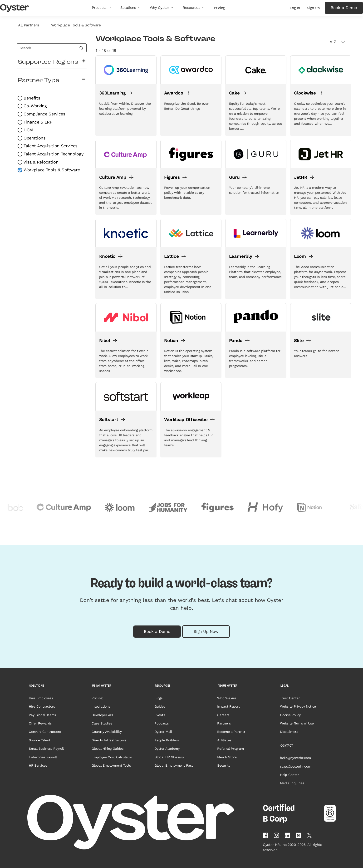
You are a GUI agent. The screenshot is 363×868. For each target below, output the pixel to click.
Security (224, 765)
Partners (224, 723)
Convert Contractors (45, 732)
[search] (52, 48)
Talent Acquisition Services (50, 146)
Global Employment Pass (174, 765)
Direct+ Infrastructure (109, 740)
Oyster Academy (167, 749)
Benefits (31, 98)
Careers (223, 715)
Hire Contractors (42, 706)
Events (160, 715)
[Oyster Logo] (15, 8)
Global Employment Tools (111, 765)
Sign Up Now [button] (206, 631)
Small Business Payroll (46, 749)
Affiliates (224, 740)
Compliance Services (44, 114)
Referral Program (231, 749)
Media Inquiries (292, 783)
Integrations (101, 706)
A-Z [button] (337, 42)
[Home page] (142, 822)
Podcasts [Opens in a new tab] (161, 723)
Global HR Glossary (169, 757)
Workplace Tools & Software (51, 170)
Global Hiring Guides (107, 749)
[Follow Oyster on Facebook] (265, 835)
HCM (28, 130)
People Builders (167, 740)
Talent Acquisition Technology (53, 154)
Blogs (158, 698)
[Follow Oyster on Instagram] (276, 835)
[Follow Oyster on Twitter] (309, 835)
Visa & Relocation (40, 162)
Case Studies (102, 723)
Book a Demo (344, 8)
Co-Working (35, 106)
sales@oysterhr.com (295, 766)
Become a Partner (231, 732)
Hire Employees (41, 698)
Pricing (97, 698)
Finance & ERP (37, 122)
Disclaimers (289, 732)
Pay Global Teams (42, 715)
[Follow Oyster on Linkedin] (287, 835)
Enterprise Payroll (43, 757)
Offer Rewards (40, 723)
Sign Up (313, 8)
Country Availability (107, 732)
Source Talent (40, 740)
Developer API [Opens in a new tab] (102, 715)
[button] (101, 8)
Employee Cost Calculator (112, 757)
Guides (160, 706)
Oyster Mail (163, 732)
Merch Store (227, 757)
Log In (295, 8)
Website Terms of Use (297, 723)
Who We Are (227, 698)
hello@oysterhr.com (295, 758)
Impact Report (228, 706)
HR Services (38, 765)
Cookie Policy (290, 715)
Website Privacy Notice (298, 706)
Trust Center (290, 698)
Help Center (289, 775)
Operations (34, 138)
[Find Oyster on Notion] (298, 835)
